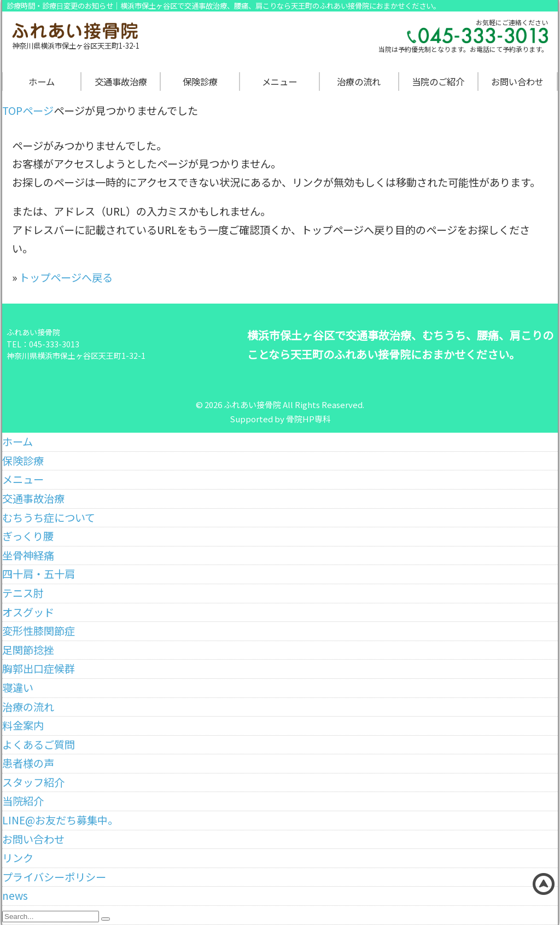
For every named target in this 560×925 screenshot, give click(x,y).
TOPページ (28, 110)
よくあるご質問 (39, 744)
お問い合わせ (517, 82)
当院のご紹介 (438, 82)
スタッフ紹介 (33, 782)
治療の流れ (359, 82)
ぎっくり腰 (28, 536)
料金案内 (23, 725)
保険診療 (200, 82)
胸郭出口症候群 (39, 668)
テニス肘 (23, 593)
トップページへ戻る (66, 277)
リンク (18, 858)
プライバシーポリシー (54, 877)
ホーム (42, 82)
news (15, 895)
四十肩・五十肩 (39, 574)
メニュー (279, 82)
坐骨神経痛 (28, 555)
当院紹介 (23, 801)
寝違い (18, 688)
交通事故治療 (121, 82)
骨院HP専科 (308, 419)
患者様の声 (28, 763)
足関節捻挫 (28, 650)
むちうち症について (49, 517)
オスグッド (28, 612)
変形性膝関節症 (39, 631)
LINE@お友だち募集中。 (60, 820)
